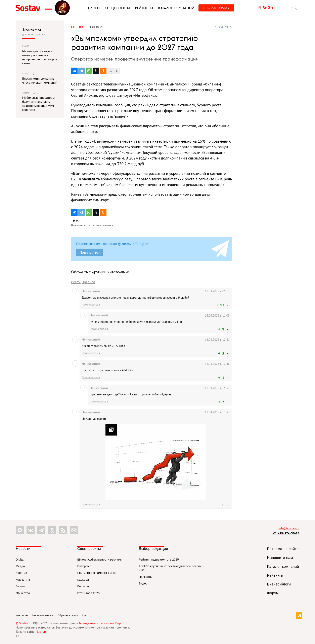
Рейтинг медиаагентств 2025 (159, 560)
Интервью (84, 566)
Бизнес (21, 586)
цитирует (124, 95)
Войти (76, 282)
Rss (84, 615)
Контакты (22, 615)
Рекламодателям (43, 615)
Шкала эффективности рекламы (100, 560)
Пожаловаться (91, 305)
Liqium (42, 632)
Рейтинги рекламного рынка (97, 573)
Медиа (20, 566)
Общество (23, 593)
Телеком (32, 30)
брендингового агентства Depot (101, 623)
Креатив (21, 573)
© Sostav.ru (24, 623)
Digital (20, 560)
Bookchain (84, 586)
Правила (88, 282)
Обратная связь (68, 615)
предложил (117, 194)
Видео (143, 583)
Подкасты (146, 577)
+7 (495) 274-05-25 (286, 533)
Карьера (83, 580)
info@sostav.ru (289, 528)
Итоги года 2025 (89, 593)
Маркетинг (23, 580)
